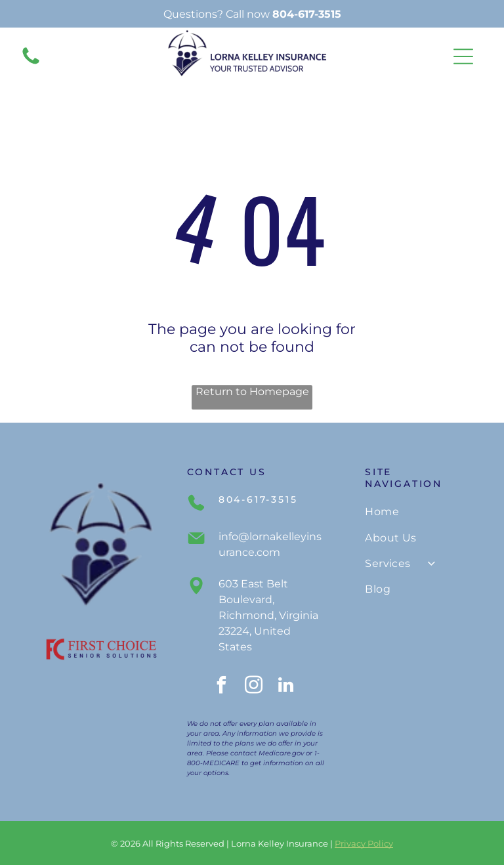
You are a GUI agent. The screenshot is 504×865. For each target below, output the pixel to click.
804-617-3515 (307, 14)
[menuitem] (419, 512)
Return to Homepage (252, 391)
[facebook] (222, 687)
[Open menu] (463, 56)
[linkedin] (286, 687)
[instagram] (254, 687)
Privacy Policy (364, 843)
